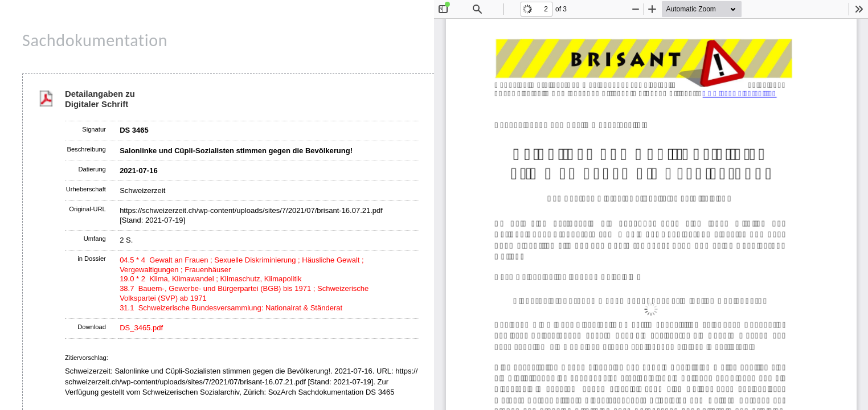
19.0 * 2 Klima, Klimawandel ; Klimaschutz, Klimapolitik (210, 279)
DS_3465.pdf (141, 328)
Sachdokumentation (95, 40)
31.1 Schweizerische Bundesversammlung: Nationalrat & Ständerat (231, 308)
